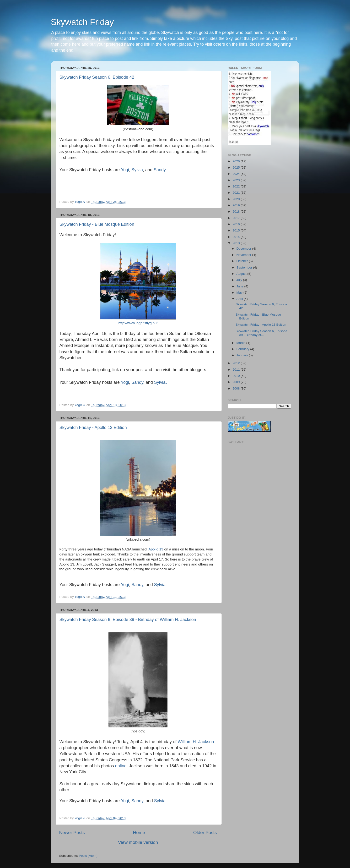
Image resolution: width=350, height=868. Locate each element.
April (240, 299)
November (244, 255)
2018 (237, 212)
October (243, 261)
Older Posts (205, 832)
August (242, 274)
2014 (237, 237)
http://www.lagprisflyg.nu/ (138, 323)
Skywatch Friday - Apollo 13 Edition (93, 428)
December (244, 249)
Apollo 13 (156, 549)
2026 (237, 161)
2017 (237, 218)
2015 (237, 230)
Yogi (125, 170)
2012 (237, 363)
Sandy (159, 170)
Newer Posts (72, 832)
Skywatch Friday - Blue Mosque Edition (97, 224)
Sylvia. (160, 585)
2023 (237, 180)
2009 (237, 382)
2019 (237, 205)
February (243, 349)
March (241, 343)
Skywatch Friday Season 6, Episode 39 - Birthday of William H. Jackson (128, 620)
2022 (237, 186)
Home (139, 832)
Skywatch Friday (82, 22)
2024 (237, 174)
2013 (237, 243)
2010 (237, 376)
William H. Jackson (196, 742)
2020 (237, 199)
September (245, 267)
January (243, 355)
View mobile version (138, 842)
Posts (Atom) (88, 856)
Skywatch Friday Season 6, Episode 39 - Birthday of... (261, 333)
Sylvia (137, 170)
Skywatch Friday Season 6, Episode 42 (97, 77)
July (240, 280)
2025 (237, 168)
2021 (237, 193)
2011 (237, 370)
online (120, 766)
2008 (237, 388)
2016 (237, 224)
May (240, 293)
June (240, 286)
